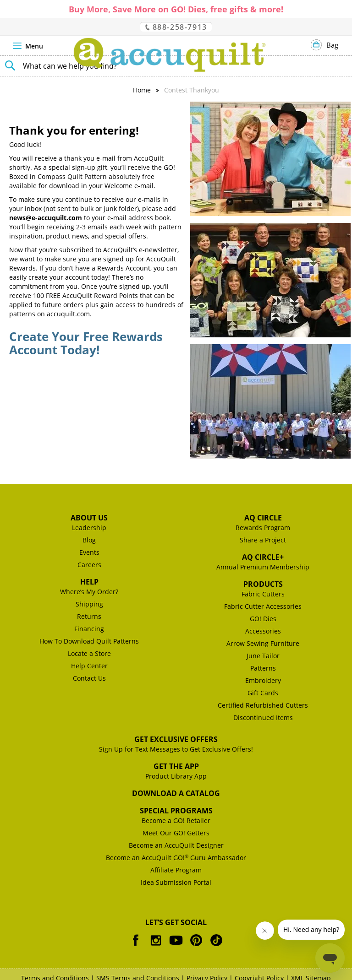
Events (89, 552)
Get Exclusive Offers (176, 739)
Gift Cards (263, 693)
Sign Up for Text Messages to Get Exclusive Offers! (176, 749)
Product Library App (176, 776)
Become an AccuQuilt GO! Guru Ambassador (176, 858)
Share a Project (263, 540)
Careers (89, 565)
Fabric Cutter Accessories (263, 606)
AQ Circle (263, 518)
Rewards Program (263, 528)
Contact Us (89, 678)
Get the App (176, 766)
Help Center (89, 666)
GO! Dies (263, 619)
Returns (89, 616)
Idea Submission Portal (176, 882)
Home (142, 90)
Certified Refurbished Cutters (263, 705)
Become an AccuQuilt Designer (176, 845)
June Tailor (263, 656)
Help (89, 582)
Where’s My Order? (89, 592)
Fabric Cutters (263, 594)
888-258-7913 (176, 27)
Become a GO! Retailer (176, 820)
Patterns (263, 668)
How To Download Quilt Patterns (89, 641)
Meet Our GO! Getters (176, 833)
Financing (89, 629)
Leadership (89, 528)
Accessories (263, 631)
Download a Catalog (176, 793)
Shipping (89, 604)
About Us (89, 518)
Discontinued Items (263, 717)
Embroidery (263, 680)
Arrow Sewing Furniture (263, 643)
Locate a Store (89, 653)
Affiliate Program (176, 870)
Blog (89, 540)
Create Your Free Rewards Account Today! (86, 343)
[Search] (9, 65)
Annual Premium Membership (263, 567)
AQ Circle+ (263, 557)
